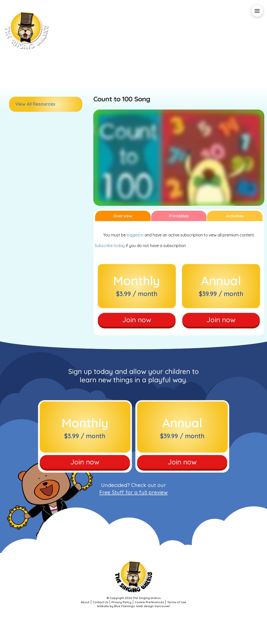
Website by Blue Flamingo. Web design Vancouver (133, 606)
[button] (257, 11)
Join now (137, 320)
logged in (135, 235)
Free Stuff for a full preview (133, 492)
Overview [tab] (123, 216)
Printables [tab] (179, 216)
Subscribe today (110, 246)
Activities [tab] (235, 216)
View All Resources (35, 104)
